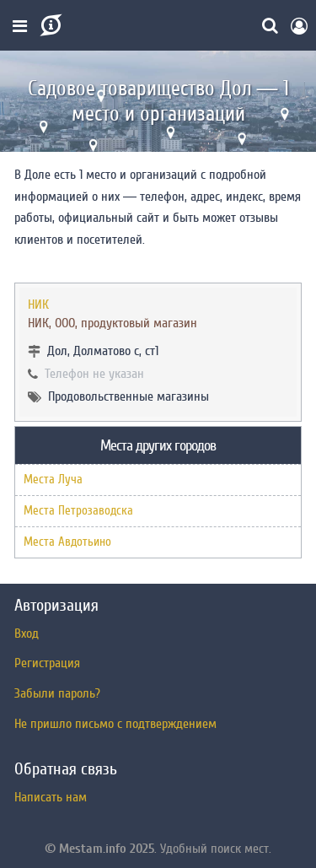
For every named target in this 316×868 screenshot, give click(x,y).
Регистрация (47, 663)
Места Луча (53, 480)
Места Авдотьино (67, 542)
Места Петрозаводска (78, 511)
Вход (27, 633)
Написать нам (51, 797)
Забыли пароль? (57, 693)
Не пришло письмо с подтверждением (115, 724)
